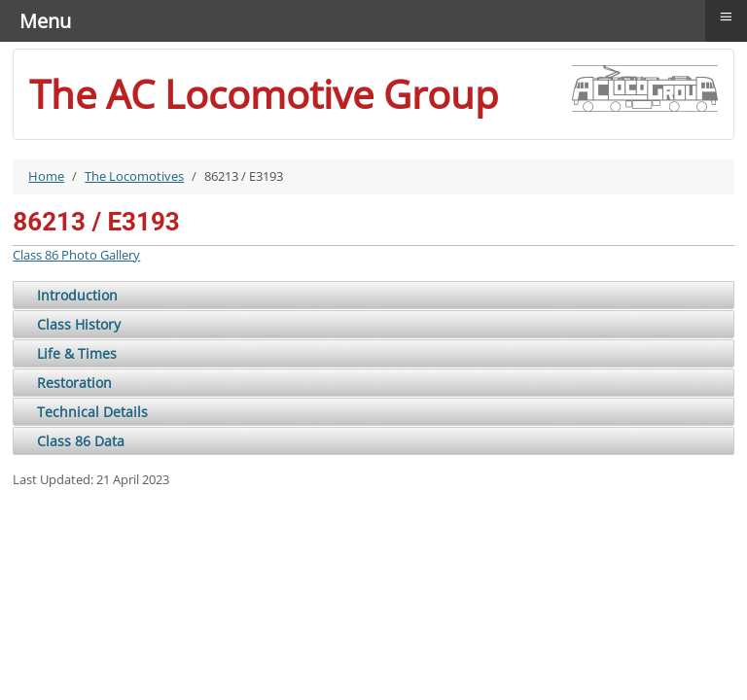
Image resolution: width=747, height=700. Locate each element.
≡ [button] (727, 17)
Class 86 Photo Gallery (76, 255)
